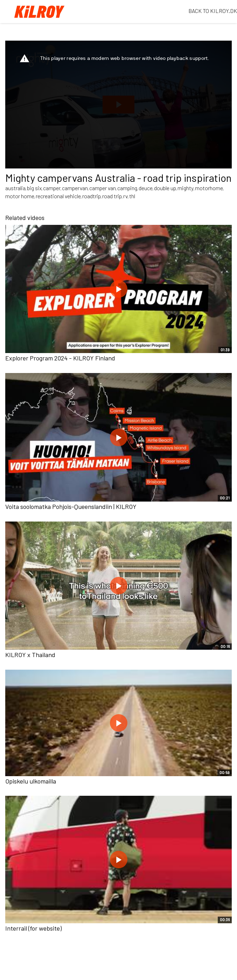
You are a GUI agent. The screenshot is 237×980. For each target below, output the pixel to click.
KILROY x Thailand (30, 655)
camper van (103, 188)
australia (15, 188)
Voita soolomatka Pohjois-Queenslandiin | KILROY (71, 506)
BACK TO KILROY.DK (213, 11)
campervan (75, 188)
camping (127, 188)
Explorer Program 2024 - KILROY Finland (60, 358)
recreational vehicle (58, 196)
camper (52, 188)
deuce (146, 188)
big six (34, 188)
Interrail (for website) (33, 928)
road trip (112, 196)
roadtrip (92, 196)
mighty (186, 188)
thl (132, 196)
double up (165, 188)
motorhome (209, 188)
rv (126, 196)
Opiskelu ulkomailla (31, 781)
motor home (20, 196)
